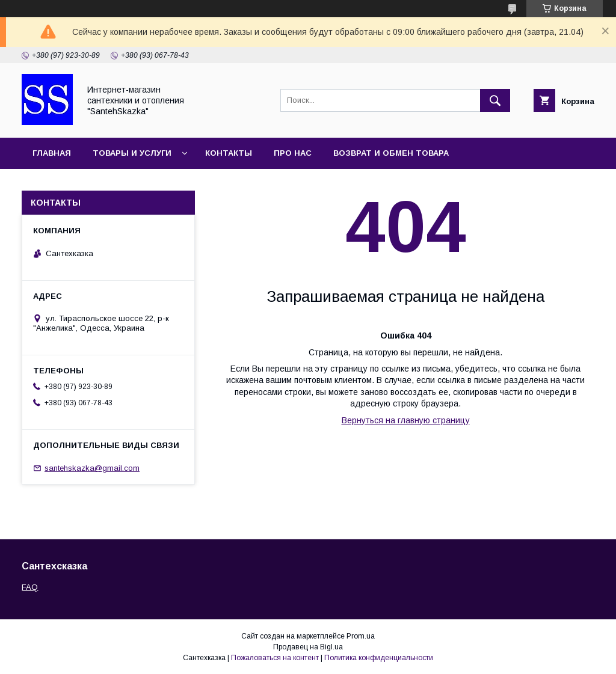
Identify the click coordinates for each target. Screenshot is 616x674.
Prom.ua (361, 636)
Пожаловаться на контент (275, 658)
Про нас (293, 153)
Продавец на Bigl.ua (308, 647)
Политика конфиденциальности (379, 658)
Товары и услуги (132, 153)
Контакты (229, 153)
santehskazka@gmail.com (92, 468)
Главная (52, 153)
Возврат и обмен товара (391, 153)
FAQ (30, 587)
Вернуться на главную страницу (406, 420)
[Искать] (495, 100)
